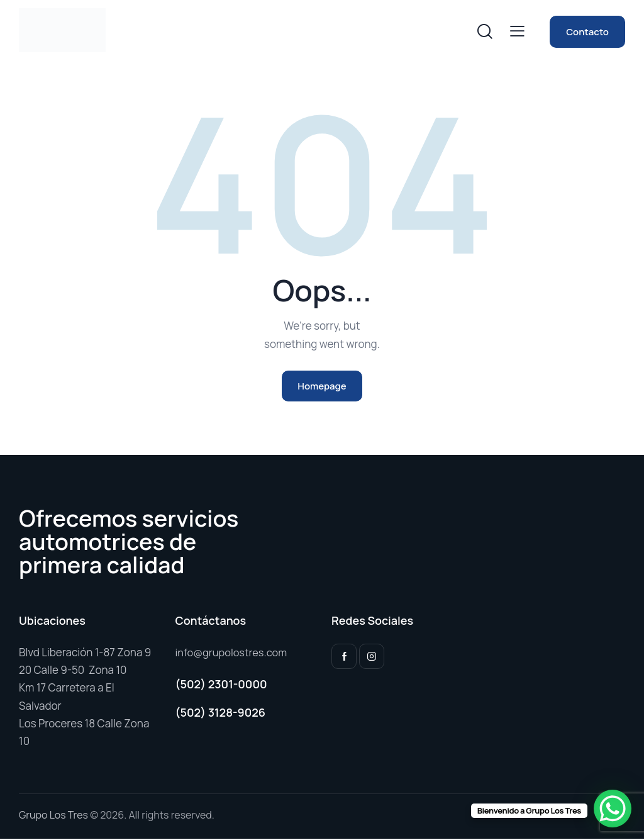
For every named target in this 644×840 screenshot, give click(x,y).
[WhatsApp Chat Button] (613, 809)
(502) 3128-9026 (221, 714)
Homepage (322, 387)
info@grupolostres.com (233, 653)
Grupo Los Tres (53, 816)
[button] (517, 31)
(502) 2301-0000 (221, 685)
